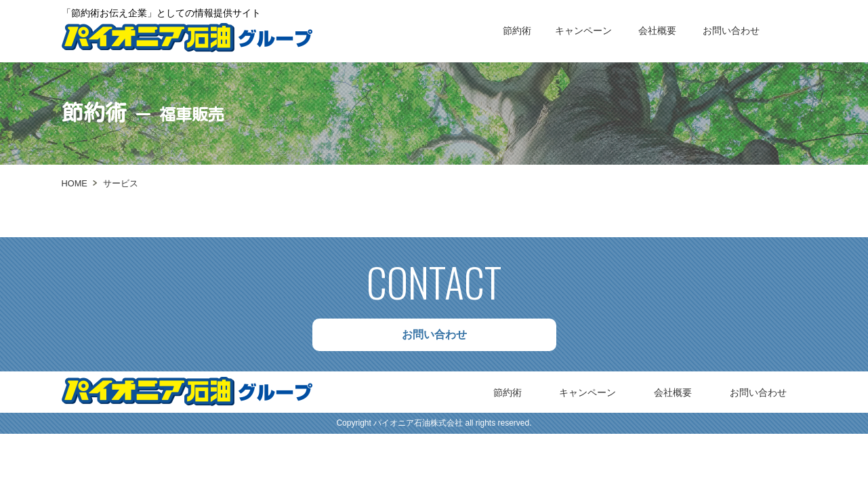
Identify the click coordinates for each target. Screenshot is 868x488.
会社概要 (657, 30)
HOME (75, 183)
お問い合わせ (731, 30)
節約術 (517, 30)
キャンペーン (583, 30)
